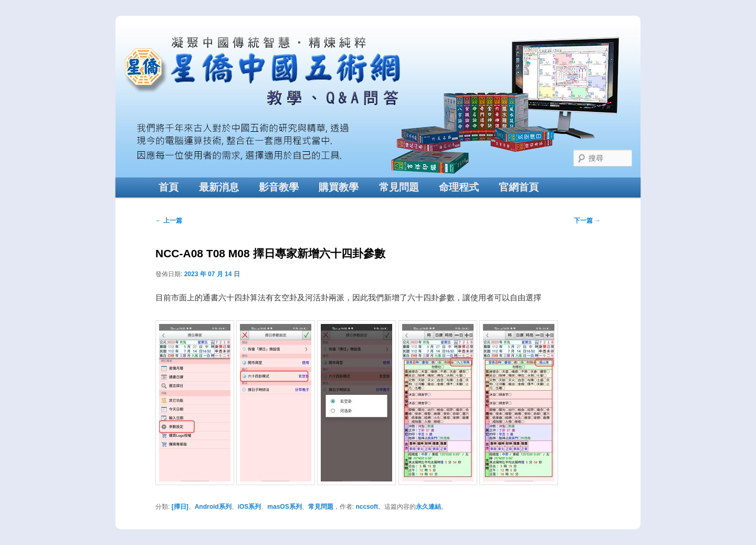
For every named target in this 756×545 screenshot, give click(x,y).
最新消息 (219, 187)
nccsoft (367, 507)
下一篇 (587, 221)
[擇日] (180, 507)
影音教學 (279, 187)
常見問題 (399, 187)
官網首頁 (519, 187)
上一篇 (169, 221)
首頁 (169, 187)
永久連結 (428, 507)
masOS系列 (284, 507)
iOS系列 (250, 507)
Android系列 (213, 507)
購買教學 (339, 187)
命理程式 (459, 187)
